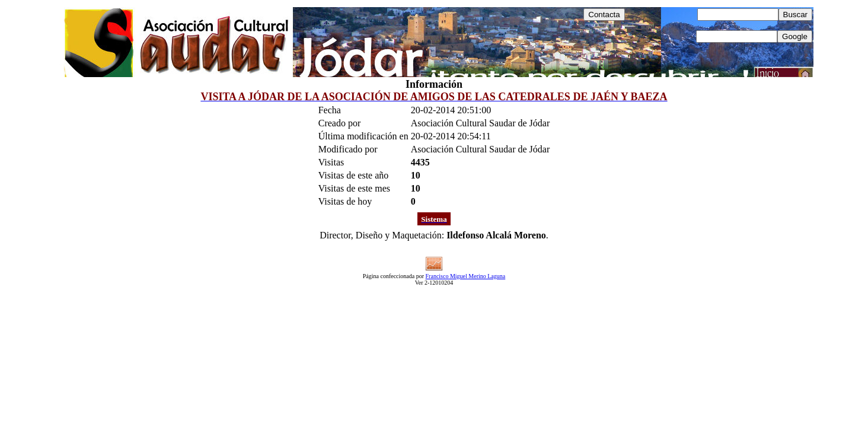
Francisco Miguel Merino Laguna (466, 276)
